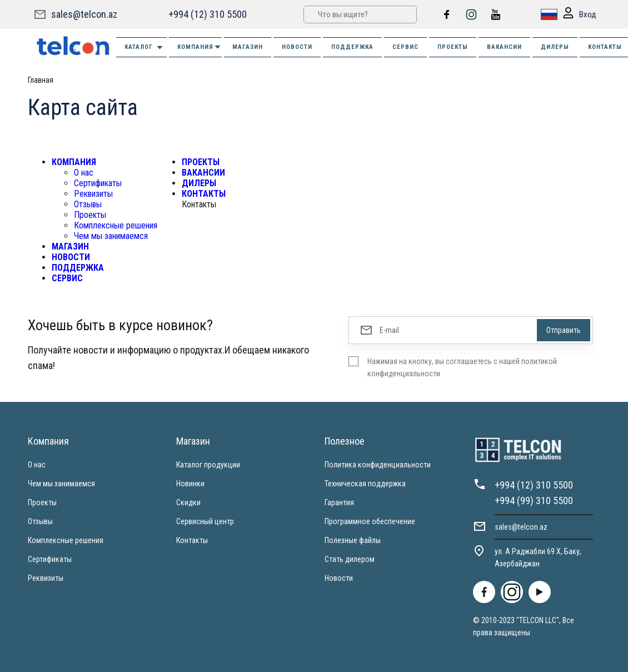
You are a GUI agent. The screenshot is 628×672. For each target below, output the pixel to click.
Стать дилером (350, 559)
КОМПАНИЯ (200, 47)
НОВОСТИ (297, 47)
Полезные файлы (353, 540)
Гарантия (339, 502)
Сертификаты (98, 183)
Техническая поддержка (365, 484)
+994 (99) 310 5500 (534, 501)
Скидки (188, 502)
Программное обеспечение (370, 521)
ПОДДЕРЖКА (352, 47)
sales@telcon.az (84, 14)
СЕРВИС (405, 47)
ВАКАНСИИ (504, 47)
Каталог (144, 48)
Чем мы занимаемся (111, 236)
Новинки (190, 484)
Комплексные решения (116, 225)
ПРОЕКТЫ (453, 47)
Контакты (192, 540)
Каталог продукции (208, 465)
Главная (41, 80)
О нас (84, 173)
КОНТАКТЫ (204, 194)
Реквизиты (93, 194)
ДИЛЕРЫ (555, 47)
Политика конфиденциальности (378, 465)
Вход (580, 15)
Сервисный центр (205, 521)
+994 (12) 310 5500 (208, 14)
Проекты (90, 215)
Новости (339, 578)
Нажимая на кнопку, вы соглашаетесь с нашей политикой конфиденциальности (462, 367)
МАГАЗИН (248, 47)
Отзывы (88, 204)
